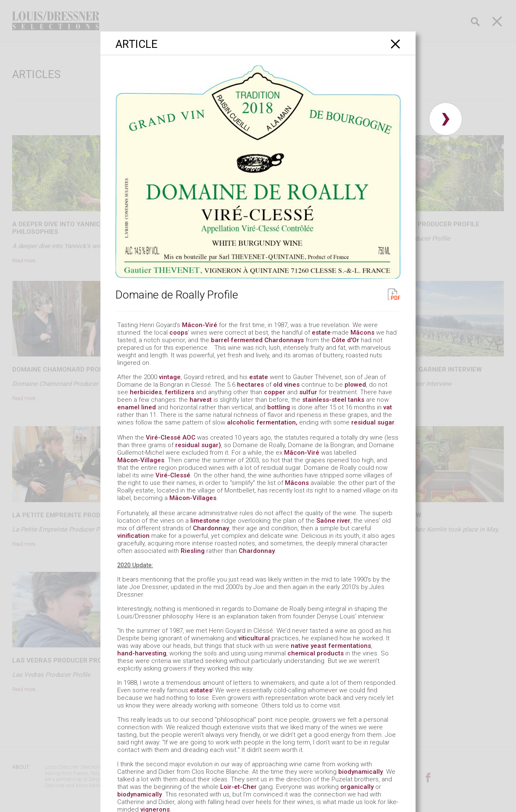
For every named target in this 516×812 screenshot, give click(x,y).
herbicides (146, 392)
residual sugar (373, 422)
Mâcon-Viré (200, 325)
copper (275, 392)
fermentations (350, 646)
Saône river (333, 521)
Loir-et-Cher (238, 787)
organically (357, 787)
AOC (189, 437)
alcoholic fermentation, (262, 422)
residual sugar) (198, 445)
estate (321, 333)
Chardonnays (284, 340)
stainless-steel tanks (333, 400)
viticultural (254, 638)
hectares (250, 385)
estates (201, 690)
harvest (201, 400)
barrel (220, 340)
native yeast (309, 646)
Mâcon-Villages (141, 460)
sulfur (308, 392)
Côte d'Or (345, 340)
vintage (170, 377)
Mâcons (362, 333)
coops (179, 333)
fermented (247, 340)
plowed (355, 385)
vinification (133, 536)
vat (388, 407)
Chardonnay (211, 528)
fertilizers (179, 392)
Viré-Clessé (163, 437)
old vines (286, 385)
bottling (279, 407)
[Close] (396, 44)
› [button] (446, 119)
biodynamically (361, 772)
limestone (205, 521)
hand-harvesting (142, 653)
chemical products (316, 653)
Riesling (193, 551)
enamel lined (137, 407)
